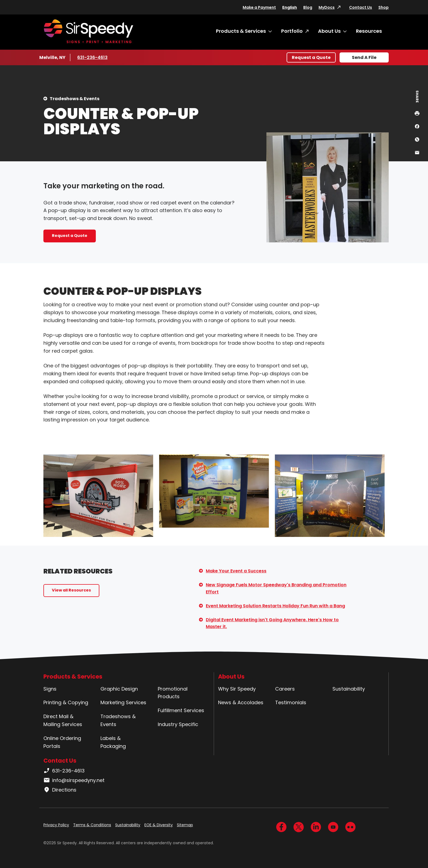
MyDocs (327, 7)
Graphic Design (119, 689)
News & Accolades (241, 702)
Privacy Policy (56, 825)
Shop (384, 7)
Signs (50, 689)
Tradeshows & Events (75, 99)
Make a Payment (259, 7)
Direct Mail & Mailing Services (63, 720)
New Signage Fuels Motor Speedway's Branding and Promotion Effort (276, 588)
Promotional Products (173, 693)
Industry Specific (178, 724)
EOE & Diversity (159, 825)
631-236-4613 (93, 57)
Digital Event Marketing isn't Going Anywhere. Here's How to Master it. (272, 623)
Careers (285, 689)
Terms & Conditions (92, 825)
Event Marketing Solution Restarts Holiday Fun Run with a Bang (275, 606)
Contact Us (361, 7)
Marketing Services (123, 702)
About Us (329, 31)
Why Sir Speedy (237, 689)
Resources (369, 31)
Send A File (364, 57)
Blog (308, 7)
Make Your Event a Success (236, 571)
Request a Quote (311, 57)
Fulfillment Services (181, 710)
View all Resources (71, 590)
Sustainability (349, 689)
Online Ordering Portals (62, 742)
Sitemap (185, 825)
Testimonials (291, 702)
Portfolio (292, 31)
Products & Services (241, 31)
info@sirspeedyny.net (74, 780)
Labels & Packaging (113, 742)
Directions (60, 790)
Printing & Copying (66, 702)
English (290, 7)
